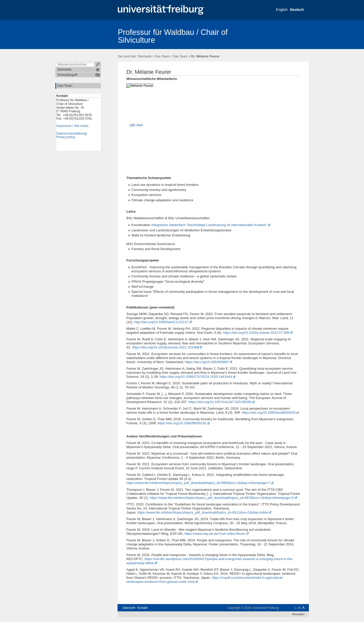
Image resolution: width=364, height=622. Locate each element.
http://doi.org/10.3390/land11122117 (161, 322)
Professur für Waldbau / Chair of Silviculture (173, 36)
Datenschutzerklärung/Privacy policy (72, 135)
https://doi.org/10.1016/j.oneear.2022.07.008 (256, 333)
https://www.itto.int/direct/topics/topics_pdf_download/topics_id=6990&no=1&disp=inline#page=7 (198, 483)
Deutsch (297, 10)
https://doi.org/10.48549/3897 (207, 362)
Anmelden (298, 614)
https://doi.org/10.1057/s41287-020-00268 (220, 402)
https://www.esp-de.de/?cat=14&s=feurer (215, 534)
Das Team (162, 56)
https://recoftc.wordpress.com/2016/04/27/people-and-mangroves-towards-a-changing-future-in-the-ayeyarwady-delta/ (210, 561)
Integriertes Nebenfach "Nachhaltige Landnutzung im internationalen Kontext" (209, 225)
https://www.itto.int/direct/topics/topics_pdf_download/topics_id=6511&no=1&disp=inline (203, 512)
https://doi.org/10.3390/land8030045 (269, 413)
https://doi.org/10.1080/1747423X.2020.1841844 (196, 377)
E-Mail (138, 125)
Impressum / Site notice (72, 126)
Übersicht (129, 608)
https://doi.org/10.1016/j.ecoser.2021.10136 (165, 347)
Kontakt (142, 608)
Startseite (145, 56)
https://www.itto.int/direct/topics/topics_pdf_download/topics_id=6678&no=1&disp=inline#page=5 (222, 498)
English (282, 10)
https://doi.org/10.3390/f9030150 (182, 423)
